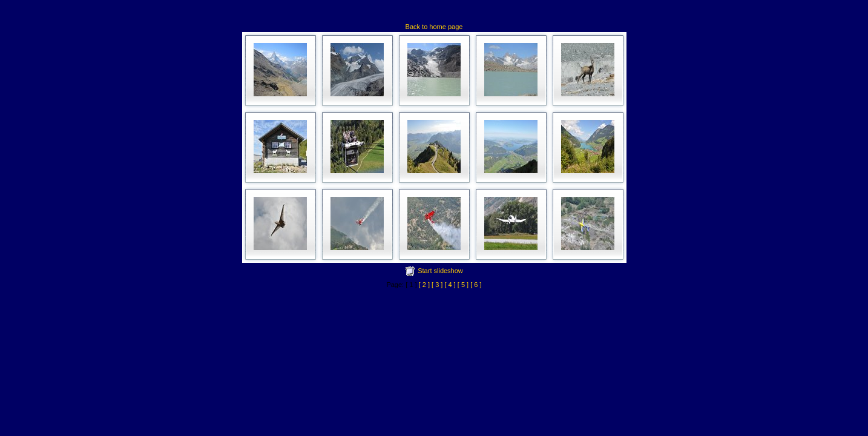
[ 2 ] (424, 285)
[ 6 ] (476, 285)
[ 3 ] (437, 285)
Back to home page (434, 27)
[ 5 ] (463, 285)
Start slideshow (440, 271)
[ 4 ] (450, 285)
